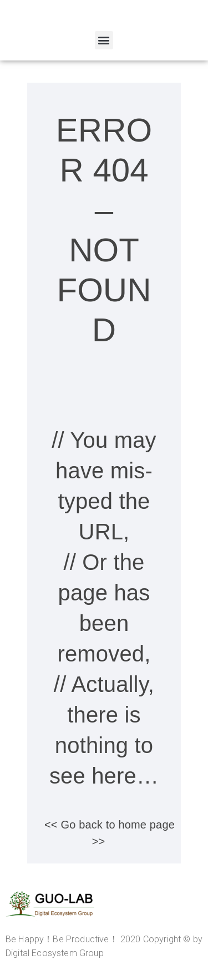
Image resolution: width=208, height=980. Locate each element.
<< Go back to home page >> (110, 833)
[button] (104, 40)
